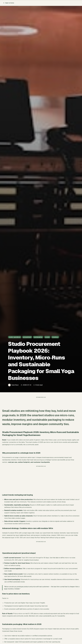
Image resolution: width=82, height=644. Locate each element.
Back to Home (9, 3)
